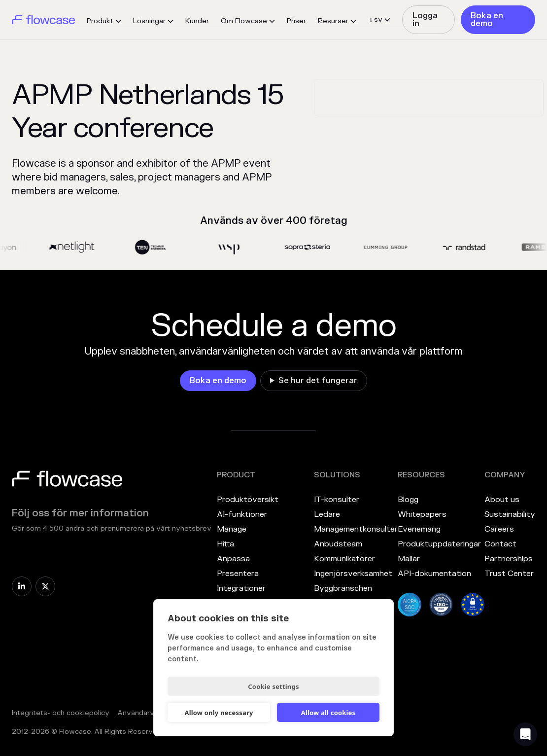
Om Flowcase (244, 21)
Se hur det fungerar (318, 381)
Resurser (333, 21)
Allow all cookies (328, 713)
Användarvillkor (143, 713)
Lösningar (149, 21)
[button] (104, 21)
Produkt (100, 21)
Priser (296, 21)
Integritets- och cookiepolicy (61, 713)
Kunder (197, 21)
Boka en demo (487, 20)
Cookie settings (273, 686)
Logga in (425, 20)
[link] (428, 20)
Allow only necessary (219, 713)
